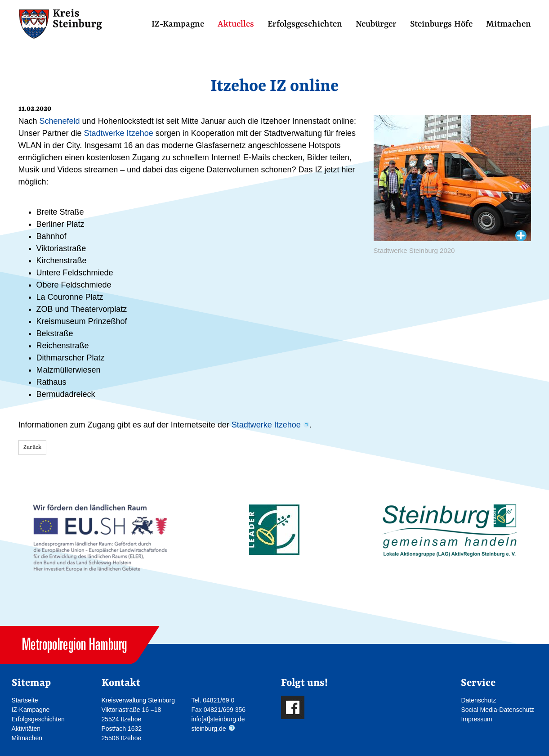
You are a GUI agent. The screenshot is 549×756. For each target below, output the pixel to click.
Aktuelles (236, 24)
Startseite (25, 700)
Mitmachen (509, 24)
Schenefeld (60, 121)
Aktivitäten (26, 729)
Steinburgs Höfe (441, 24)
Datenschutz (478, 700)
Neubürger (376, 24)
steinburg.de (208, 729)
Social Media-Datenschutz (498, 710)
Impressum (476, 719)
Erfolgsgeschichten (305, 24)
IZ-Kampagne (178, 24)
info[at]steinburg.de (218, 719)
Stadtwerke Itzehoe (119, 133)
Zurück (32, 447)
